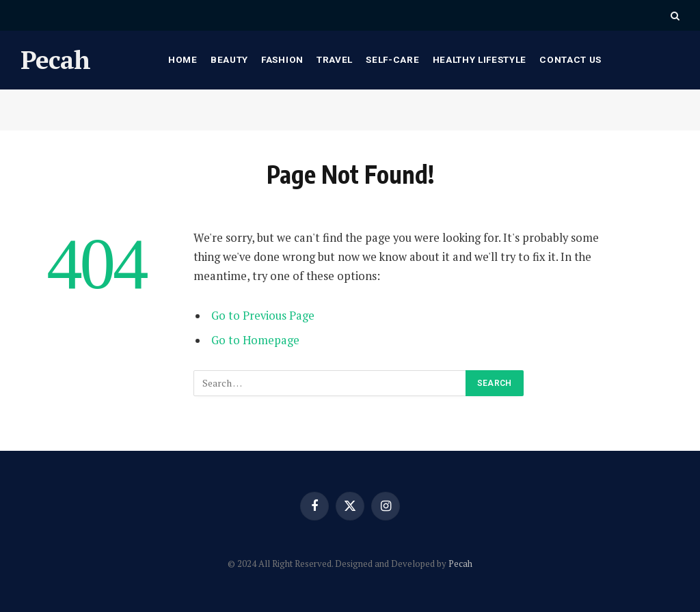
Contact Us (570, 59)
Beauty (229, 59)
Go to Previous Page (263, 316)
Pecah (460, 564)
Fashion (282, 59)
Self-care (392, 59)
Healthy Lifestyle (480, 59)
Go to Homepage (255, 340)
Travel (335, 59)
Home (183, 59)
